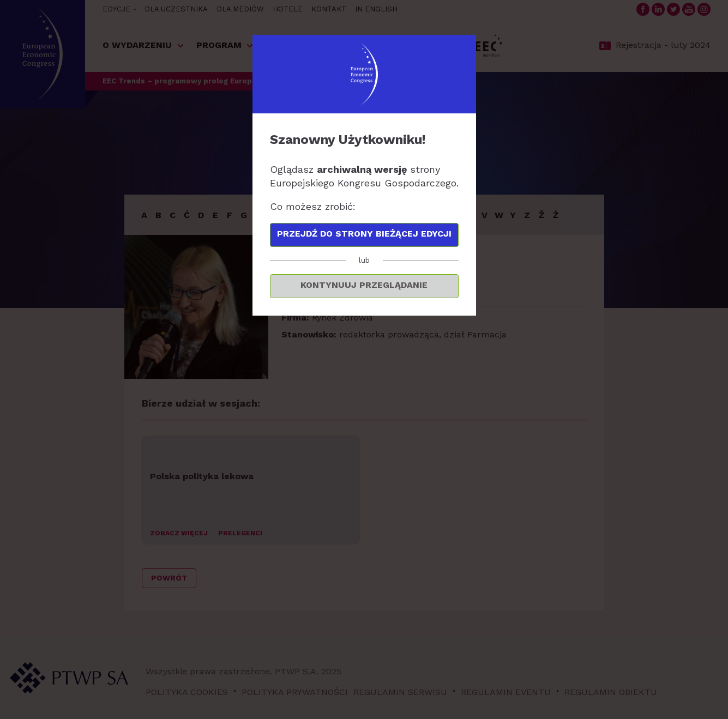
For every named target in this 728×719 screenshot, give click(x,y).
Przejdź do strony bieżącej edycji (364, 234)
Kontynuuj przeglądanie (364, 285)
